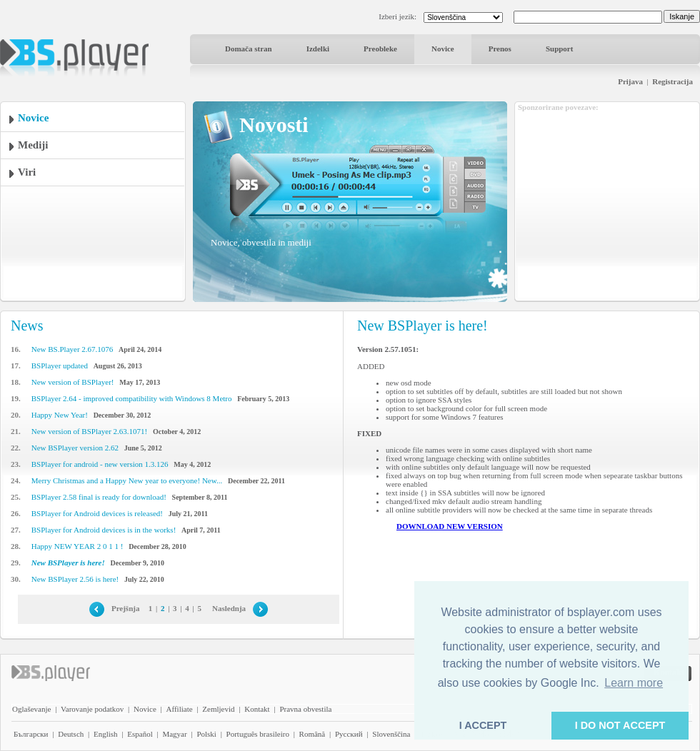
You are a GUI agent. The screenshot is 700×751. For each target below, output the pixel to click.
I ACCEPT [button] (483, 725)
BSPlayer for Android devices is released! (97, 513)
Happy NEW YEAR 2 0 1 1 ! (77, 546)
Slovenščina (391, 734)
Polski (206, 734)
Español (140, 734)
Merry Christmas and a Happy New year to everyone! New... (127, 480)
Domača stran (249, 49)
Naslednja (229, 608)
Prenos (500, 49)
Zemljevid (218, 709)
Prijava (630, 81)
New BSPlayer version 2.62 (75, 448)
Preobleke (380, 49)
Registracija (672, 81)
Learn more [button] (634, 683)
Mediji (33, 145)
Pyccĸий (349, 734)
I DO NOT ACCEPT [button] (620, 725)
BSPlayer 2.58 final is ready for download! (99, 497)
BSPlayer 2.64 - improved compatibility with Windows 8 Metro (132, 398)
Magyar (174, 734)
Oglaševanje (31, 709)
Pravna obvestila (305, 709)
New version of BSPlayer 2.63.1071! (90, 431)
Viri (27, 172)
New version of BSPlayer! (73, 382)
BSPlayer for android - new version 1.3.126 (100, 464)
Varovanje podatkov (92, 709)
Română (312, 734)
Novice (443, 49)
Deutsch (71, 734)
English (106, 734)
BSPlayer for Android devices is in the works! (104, 530)
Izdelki (318, 49)
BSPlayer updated (60, 366)
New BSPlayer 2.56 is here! (75, 579)
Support (560, 49)
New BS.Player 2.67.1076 (72, 349)
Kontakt (257, 709)
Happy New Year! (60, 415)
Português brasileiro (258, 734)
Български (31, 734)
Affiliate (180, 709)
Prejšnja (126, 608)
